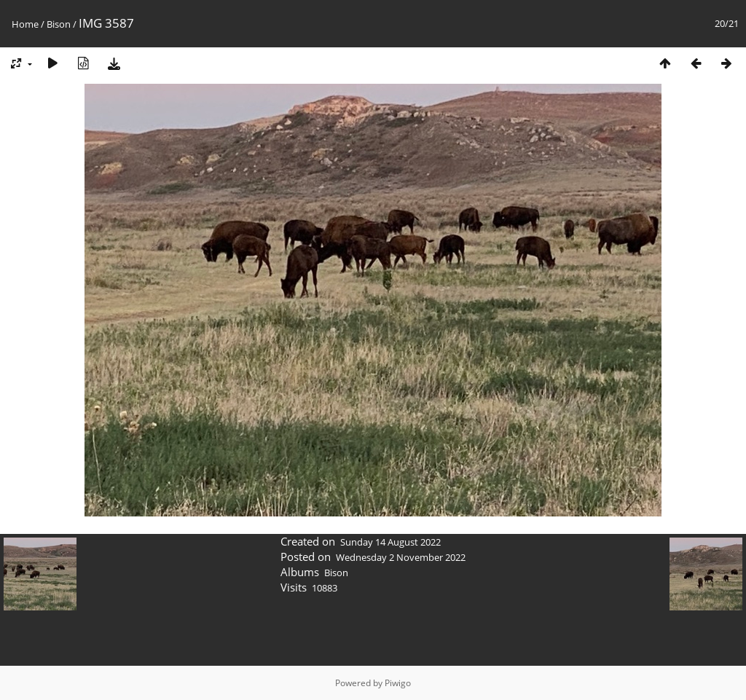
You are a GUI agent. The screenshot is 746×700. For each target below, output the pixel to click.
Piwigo (398, 683)
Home (25, 24)
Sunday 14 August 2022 (390, 542)
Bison (59, 24)
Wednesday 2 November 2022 (401, 557)
